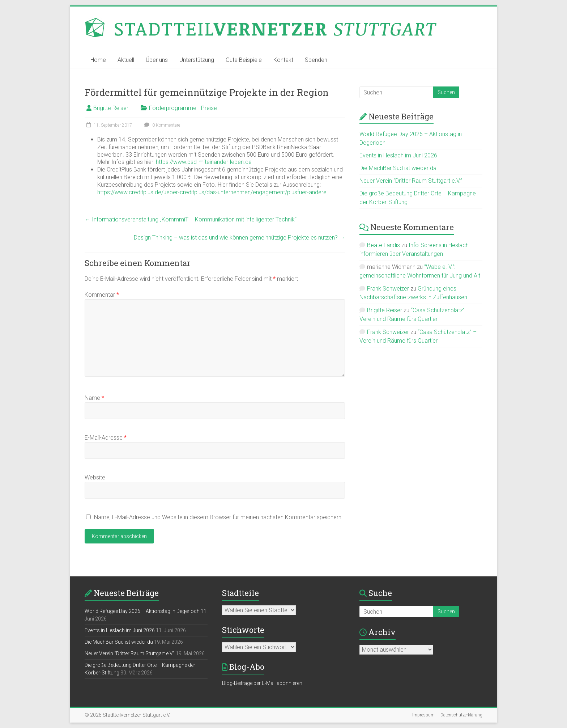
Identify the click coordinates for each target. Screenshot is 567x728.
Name (94, 398)
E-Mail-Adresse (106, 438)
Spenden (316, 60)
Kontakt (283, 60)
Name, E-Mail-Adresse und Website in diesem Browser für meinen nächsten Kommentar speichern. (218, 517)
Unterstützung (197, 60)
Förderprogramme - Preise (183, 108)
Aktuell (126, 60)
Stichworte (243, 630)
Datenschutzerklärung (461, 715)
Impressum (423, 715)
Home (98, 60)
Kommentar (102, 295)
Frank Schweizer (388, 289)
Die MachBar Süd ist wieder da (398, 168)
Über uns (157, 60)
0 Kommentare (161, 125)
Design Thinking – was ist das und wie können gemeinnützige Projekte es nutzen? (239, 238)
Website (95, 477)
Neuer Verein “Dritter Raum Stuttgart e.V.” (411, 181)
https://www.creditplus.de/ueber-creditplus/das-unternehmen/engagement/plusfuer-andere (212, 192)
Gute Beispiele (244, 60)
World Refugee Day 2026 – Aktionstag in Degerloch (142, 611)
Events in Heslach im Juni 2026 (398, 155)
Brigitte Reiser (111, 108)
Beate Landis (383, 245)
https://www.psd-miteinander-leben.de (204, 162)
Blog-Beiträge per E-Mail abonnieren (262, 683)
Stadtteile (240, 593)
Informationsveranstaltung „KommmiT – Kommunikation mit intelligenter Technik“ (191, 219)
